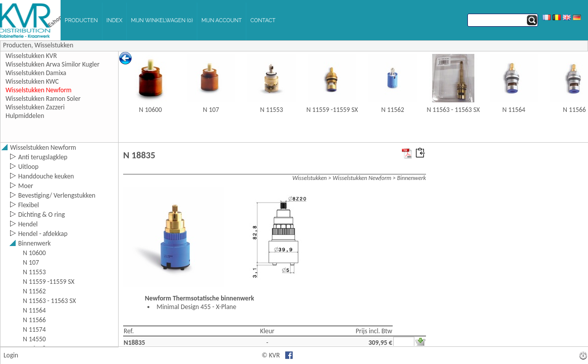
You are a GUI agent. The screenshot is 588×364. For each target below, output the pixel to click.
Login (11, 355)
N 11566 (574, 110)
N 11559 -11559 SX (332, 110)
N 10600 (150, 110)
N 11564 (514, 110)
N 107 (211, 110)
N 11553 (271, 110)
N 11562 (392, 110)
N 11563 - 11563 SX (453, 110)
